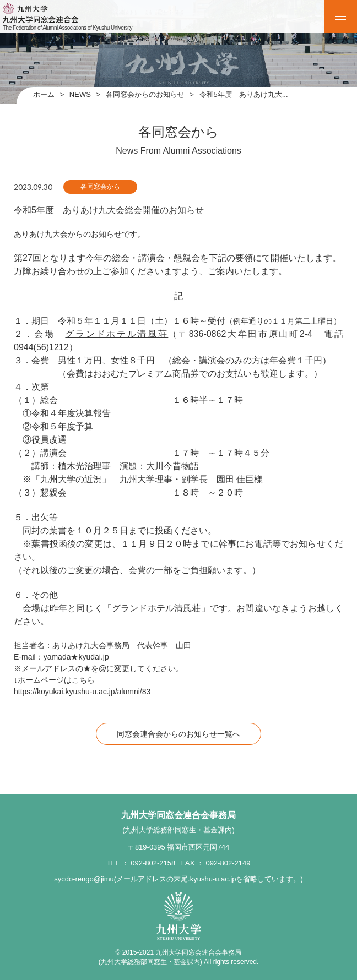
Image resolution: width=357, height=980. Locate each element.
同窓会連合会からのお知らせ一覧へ (178, 734)
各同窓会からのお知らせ (145, 94)
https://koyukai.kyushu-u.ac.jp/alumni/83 (82, 692)
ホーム (44, 94)
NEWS (80, 94)
